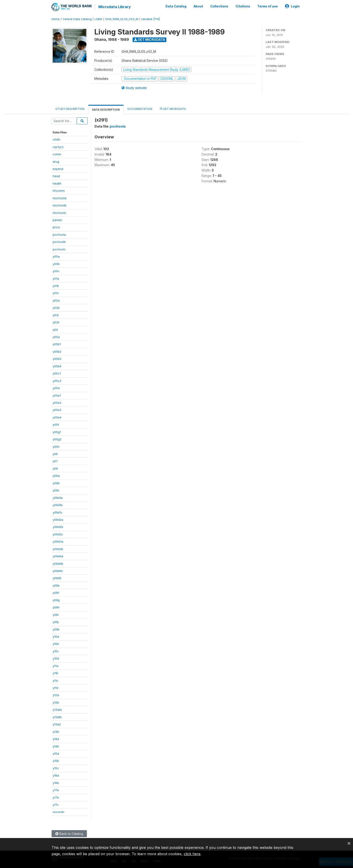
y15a (56, 754)
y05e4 (57, 417)
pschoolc (59, 249)
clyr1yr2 (58, 147)
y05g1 (57, 432)
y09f (56, 593)
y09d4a (58, 556)
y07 (55, 461)
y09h (56, 607)
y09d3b (58, 549)
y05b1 (57, 344)
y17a (56, 790)
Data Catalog (176, 6)
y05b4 (57, 366)
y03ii (56, 322)
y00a (56, 256)
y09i (56, 615)
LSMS (98, 19)
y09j (56, 622)
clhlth (57, 139)
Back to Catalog (69, 834)
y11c (55, 681)
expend (58, 169)
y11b (55, 673)
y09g (56, 600)
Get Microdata (150, 40)
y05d (56, 388)
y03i (56, 315)
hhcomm (59, 191)
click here (192, 854)
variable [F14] (150, 19)
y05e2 (57, 403)
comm (57, 154)
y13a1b (57, 717)
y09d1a (58, 498)
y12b (56, 702)
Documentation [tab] (140, 109)
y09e (56, 585)
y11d (55, 688)
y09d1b (58, 505)
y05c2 (57, 381)
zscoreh (58, 812)
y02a (56, 300)
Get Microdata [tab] (173, 109)
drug (56, 162)
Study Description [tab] (70, 109)
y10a (56, 637)
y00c (56, 271)
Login (292, 6)
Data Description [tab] (106, 110)
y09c (56, 490)
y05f (56, 425)
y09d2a (58, 520)
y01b (56, 286)
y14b (56, 746)
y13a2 (57, 724)
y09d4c (58, 571)
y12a (56, 695)
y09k (56, 629)
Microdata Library (115, 7)
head (56, 176)
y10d (56, 658)
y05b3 (57, 359)
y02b (56, 308)
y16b (56, 783)
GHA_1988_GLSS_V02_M (122, 19)
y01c (56, 293)
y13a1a (57, 710)
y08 (55, 468)
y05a (56, 337)
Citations (243, 6)
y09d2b (58, 527)
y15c (56, 768)
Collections (219, 6)
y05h (56, 447)
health (57, 183)
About (198, 6)
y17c (56, 805)
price (56, 227)
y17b (56, 797)
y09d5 (57, 578)
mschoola (60, 198)
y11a (55, 666)
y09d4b (58, 564)
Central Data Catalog (77, 19)
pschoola (59, 235)
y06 (55, 454)
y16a (56, 775)
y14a (56, 739)
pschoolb (59, 242)
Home (56, 19)
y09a (56, 476)
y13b (56, 732)
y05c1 (57, 373)
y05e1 (57, 395)
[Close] (349, 843)
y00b (56, 264)
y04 (55, 330)
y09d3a (58, 541)
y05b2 (57, 352)
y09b (56, 483)
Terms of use (268, 6)
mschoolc (60, 213)
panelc (58, 220)
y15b (56, 761)
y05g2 (57, 439)
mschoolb (60, 205)
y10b (56, 644)
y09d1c (58, 512)
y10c (56, 651)
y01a (56, 279)
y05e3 (57, 410)
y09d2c (58, 534)
